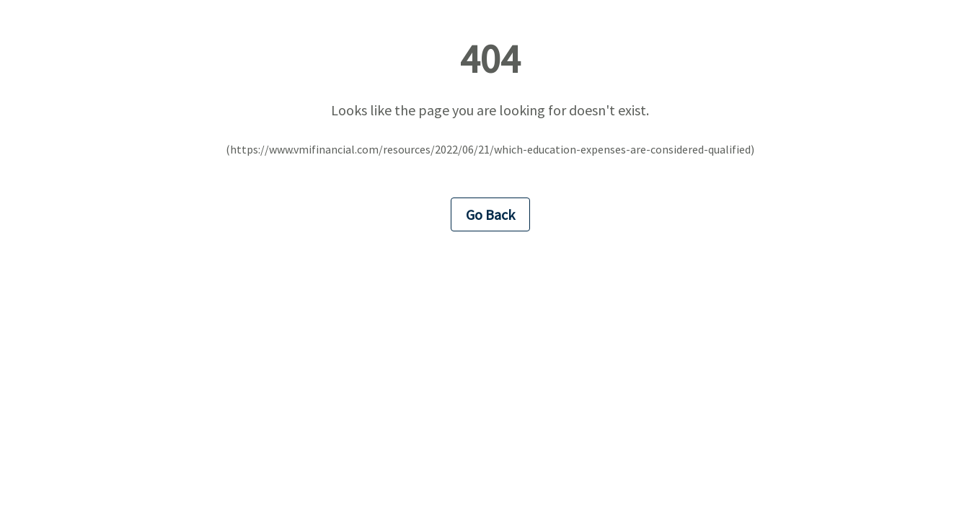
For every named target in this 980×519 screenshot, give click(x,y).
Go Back (490, 214)
